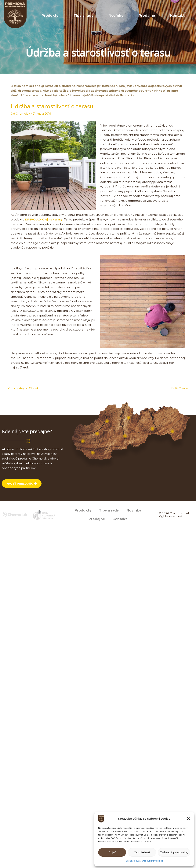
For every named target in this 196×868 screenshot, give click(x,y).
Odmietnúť (142, 852)
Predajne (158, 16)
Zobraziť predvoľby (174, 852)
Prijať (112, 852)
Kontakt (181, 16)
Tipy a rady (110, 16)
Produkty (84, 16)
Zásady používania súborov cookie (144, 861)
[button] (188, 819)
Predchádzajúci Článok (22, 388)
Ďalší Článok (181, 388)
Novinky (135, 16)
